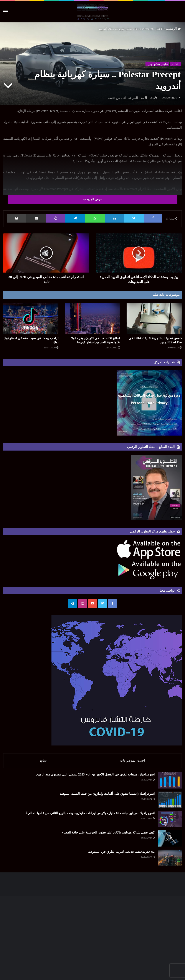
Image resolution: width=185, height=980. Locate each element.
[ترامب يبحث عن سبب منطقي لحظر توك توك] (31, 319)
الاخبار (159, 29)
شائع (43, 760)
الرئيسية (173, 29)
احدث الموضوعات (132, 760)
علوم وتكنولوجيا (157, 63)
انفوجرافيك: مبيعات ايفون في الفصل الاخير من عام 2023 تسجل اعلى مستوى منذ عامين (95, 777)
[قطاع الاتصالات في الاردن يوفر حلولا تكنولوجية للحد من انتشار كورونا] (92, 319)
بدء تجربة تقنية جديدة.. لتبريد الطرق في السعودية (121, 854)
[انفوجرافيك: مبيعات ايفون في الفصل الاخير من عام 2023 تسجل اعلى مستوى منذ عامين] (170, 783)
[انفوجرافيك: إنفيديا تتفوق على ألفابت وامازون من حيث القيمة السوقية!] (170, 802)
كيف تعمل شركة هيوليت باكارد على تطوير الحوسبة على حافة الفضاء (108, 835)
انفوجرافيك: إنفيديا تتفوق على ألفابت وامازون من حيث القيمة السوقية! (107, 796)
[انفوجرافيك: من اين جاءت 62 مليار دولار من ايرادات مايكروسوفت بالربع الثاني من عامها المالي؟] (170, 821)
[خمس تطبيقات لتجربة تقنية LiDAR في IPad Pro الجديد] (154, 319)
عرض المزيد (93, 199)
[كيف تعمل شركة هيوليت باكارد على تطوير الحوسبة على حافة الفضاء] (170, 841)
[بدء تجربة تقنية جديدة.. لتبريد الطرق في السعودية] (170, 860)
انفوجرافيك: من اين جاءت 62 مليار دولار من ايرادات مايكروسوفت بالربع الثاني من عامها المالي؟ (90, 815)
